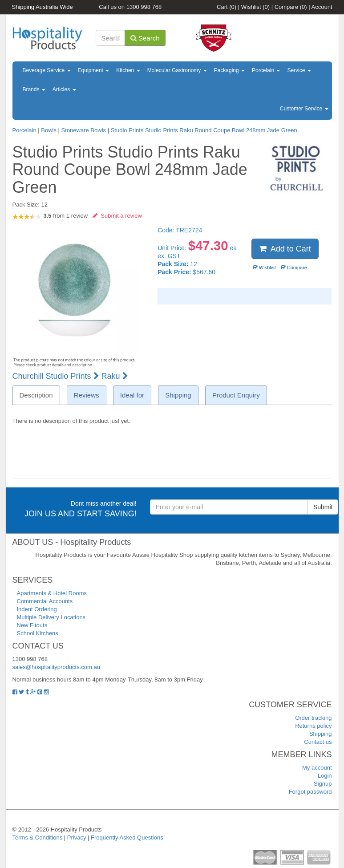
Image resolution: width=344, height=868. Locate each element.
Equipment (94, 70)
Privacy (77, 838)
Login (325, 776)
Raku (115, 376)
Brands (34, 89)
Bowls (49, 130)
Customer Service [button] (304, 109)
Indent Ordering (37, 609)
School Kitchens (38, 633)
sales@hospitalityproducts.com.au (56, 667)
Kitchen (128, 70)
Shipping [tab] (178, 395)
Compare (291, 7)
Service (299, 70)
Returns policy (313, 726)
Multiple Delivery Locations (51, 617)
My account (317, 768)
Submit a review (117, 216)
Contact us (318, 742)
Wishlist (255, 7)
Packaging (229, 70)
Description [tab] (36, 395)
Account (322, 7)
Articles (64, 89)
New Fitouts (32, 625)
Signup (323, 784)
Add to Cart (285, 249)
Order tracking (313, 718)
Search (145, 38)
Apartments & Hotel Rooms (52, 593)
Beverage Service (47, 70)
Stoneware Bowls (84, 130)
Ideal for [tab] (132, 395)
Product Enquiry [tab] (236, 395)
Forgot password (310, 792)
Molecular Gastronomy (177, 70)
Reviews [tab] (87, 395)
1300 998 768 (144, 7)
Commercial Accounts (45, 601)
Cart (227, 7)
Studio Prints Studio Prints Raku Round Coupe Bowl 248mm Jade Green (204, 130)
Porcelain (266, 70)
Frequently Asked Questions (127, 838)
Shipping (321, 734)
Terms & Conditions (38, 838)
